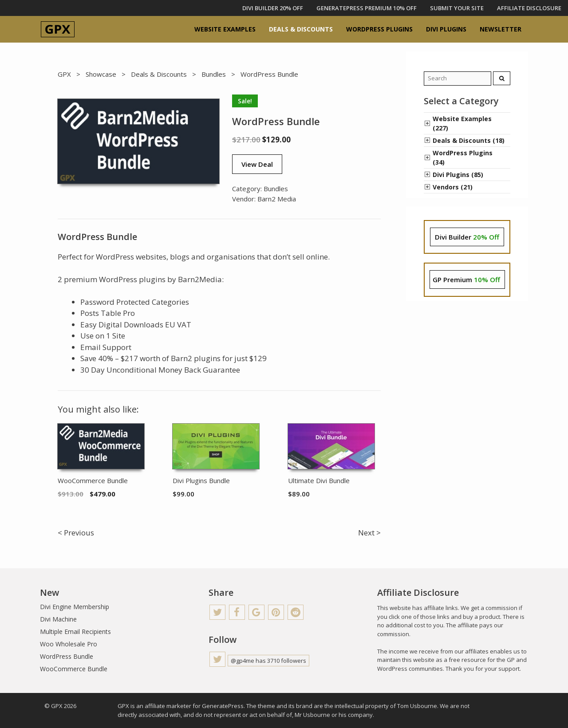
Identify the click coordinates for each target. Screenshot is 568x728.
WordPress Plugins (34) (463, 157)
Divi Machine (58, 619)
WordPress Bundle (67, 656)
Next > (369, 533)
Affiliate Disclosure (529, 8)
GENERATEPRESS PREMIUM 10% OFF (367, 8)
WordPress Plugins (379, 29)
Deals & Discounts (301, 29)
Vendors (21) (453, 187)
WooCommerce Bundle (74, 669)
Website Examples (225, 29)
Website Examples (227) (462, 123)
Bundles (214, 74)
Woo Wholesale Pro (69, 644)
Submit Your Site (457, 8)
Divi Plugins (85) (458, 175)
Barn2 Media (277, 199)
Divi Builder (467, 237)
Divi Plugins (446, 29)
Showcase (101, 74)
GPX (64, 74)
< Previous (76, 533)
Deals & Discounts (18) (469, 140)
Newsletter (501, 29)
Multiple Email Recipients (75, 632)
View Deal (257, 164)
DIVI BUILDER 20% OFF (273, 8)
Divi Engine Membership (75, 607)
